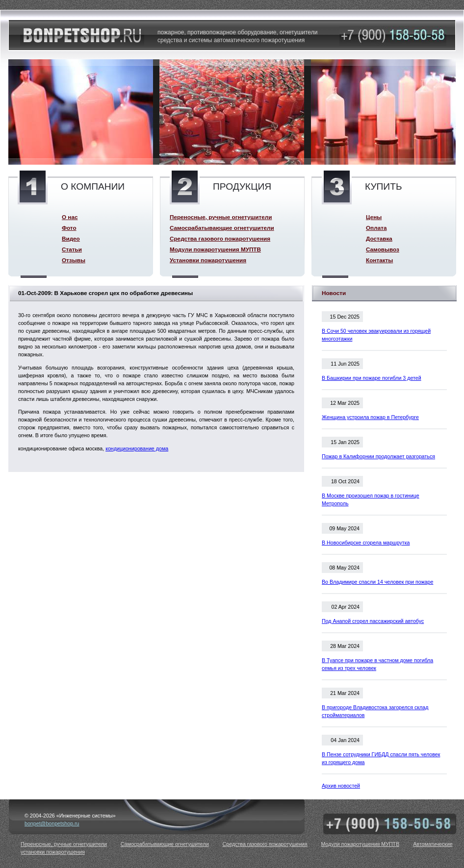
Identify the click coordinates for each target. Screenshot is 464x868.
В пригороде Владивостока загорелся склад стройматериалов (375, 711)
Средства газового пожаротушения (220, 238)
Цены (374, 217)
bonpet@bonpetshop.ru (52, 823)
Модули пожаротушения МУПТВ (215, 249)
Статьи (72, 249)
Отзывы (74, 260)
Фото (69, 228)
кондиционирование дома (137, 448)
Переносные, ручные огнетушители (221, 217)
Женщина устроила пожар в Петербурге (370, 417)
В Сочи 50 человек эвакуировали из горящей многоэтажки (376, 335)
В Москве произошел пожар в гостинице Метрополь (371, 499)
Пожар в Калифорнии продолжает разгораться (378, 456)
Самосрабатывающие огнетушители (222, 228)
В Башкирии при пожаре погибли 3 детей (372, 378)
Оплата (376, 228)
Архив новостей (341, 786)
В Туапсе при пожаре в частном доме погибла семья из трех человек (377, 664)
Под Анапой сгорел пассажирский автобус (373, 621)
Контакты (379, 260)
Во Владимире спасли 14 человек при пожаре (377, 582)
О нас (70, 217)
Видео (71, 238)
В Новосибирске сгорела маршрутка (366, 543)
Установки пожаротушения (208, 260)
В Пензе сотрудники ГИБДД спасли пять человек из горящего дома (381, 758)
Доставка (379, 238)
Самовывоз (383, 249)
